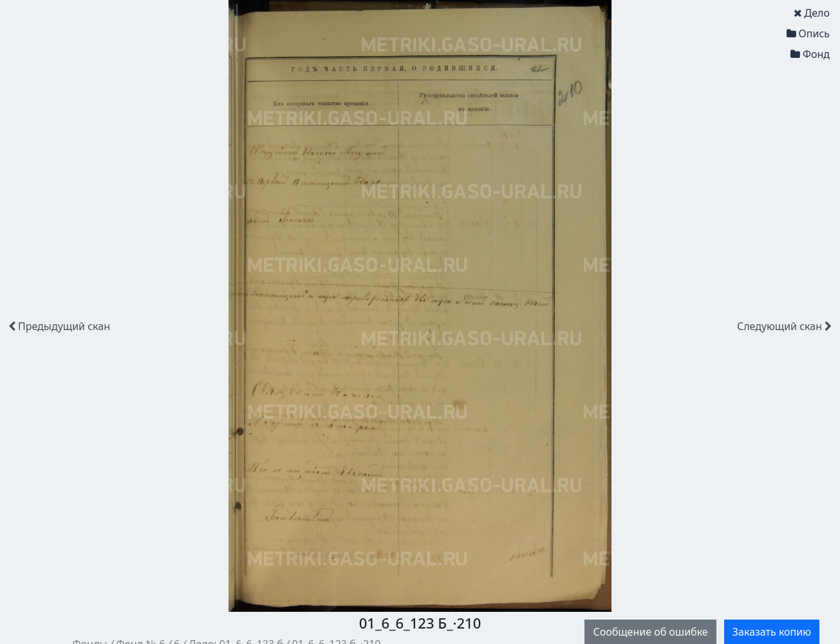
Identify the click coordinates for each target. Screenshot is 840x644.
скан (59, 326)
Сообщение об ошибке (650, 632)
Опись (808, 33)
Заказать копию (772, 632)
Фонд (810, 54)
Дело (812, 13)
